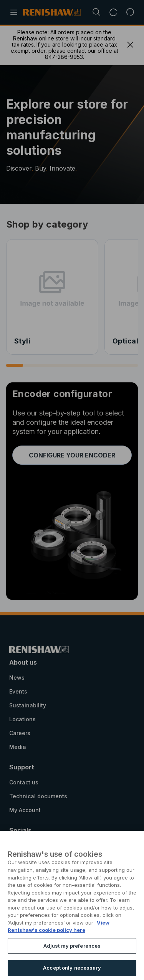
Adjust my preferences (72, 959)
